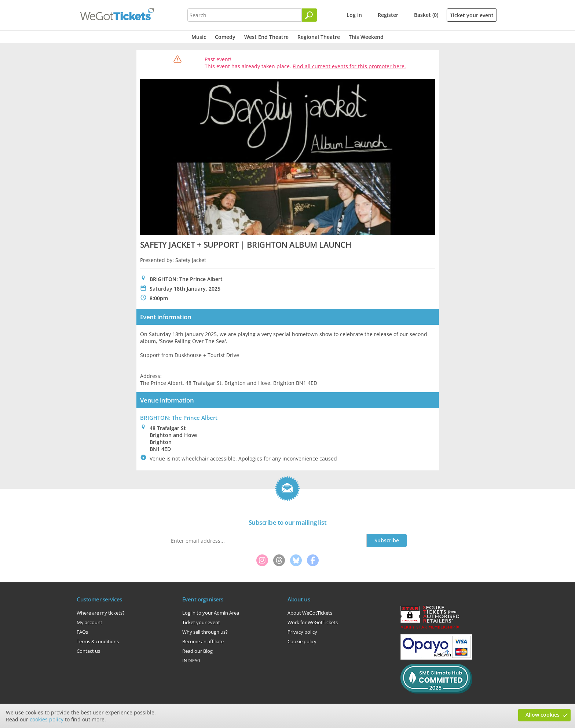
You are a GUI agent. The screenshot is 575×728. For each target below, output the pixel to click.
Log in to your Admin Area (211, 613)
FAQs (82, 632)
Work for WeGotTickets (313, 622)
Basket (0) (426, 15)
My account (89, 622)
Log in (354, 15)
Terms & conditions (98, 641)
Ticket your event (472, 15)
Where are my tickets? (101, 613)
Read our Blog (197, 651)
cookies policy (47, 719)
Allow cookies (543, 715)
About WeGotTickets (310, 613)
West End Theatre (266, 37)
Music (199, 37)
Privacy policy (302, 632)
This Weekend (366, 37)
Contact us (88, 651)
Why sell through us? (205, 632)
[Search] (310, 15)
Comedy (225, 37)
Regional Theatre (319, 37)
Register (388, 15)
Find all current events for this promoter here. (349, 66)
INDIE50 (191, 660)
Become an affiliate (203, 641)
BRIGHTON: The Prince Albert (179, 418)
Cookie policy (302, 641)
